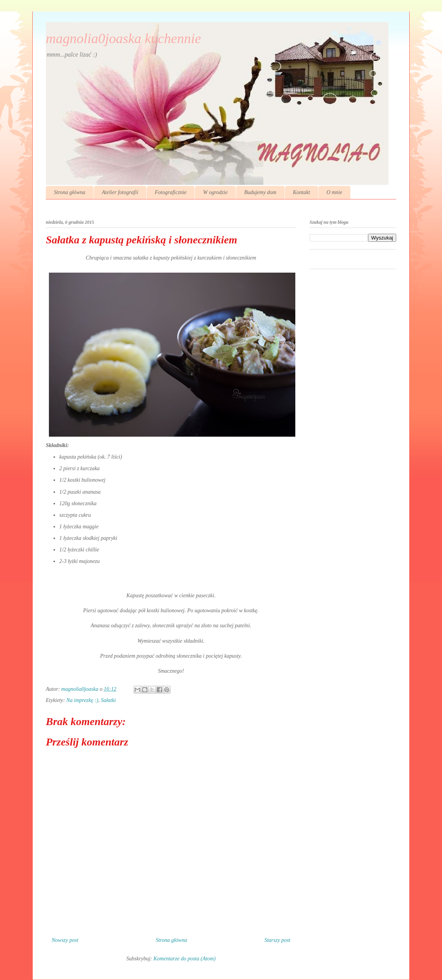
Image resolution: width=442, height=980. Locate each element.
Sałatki (108, 700)
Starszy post (277, 940)
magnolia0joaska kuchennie (123, 39)
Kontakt (301, 192)
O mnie (334, 192)
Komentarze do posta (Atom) (185, 959)
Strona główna (70, 192)
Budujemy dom (260, 192)
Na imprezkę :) (82, 700)
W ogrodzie (215, 192)
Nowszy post (65, 940)
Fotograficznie (171, 192)
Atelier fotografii (120, 192)
